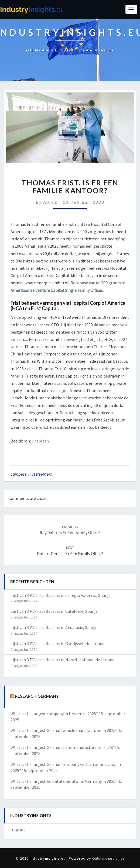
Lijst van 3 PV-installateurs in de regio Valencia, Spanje (61, 595)
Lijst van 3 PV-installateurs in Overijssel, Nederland (57, 644)
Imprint (18, 829)
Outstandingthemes (108, 858)
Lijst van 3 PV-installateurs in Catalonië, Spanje (54, 611)
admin (51, 202)
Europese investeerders (31, 474)
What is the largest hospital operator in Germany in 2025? (64, 781)
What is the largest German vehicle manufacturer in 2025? (64, 730)
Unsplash (40, 441)
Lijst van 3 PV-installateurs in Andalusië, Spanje (54, 627)
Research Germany (37, 696)
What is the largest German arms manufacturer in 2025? (62, 747)
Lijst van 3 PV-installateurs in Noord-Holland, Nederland (62, 660)
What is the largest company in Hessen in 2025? (54, 714)
